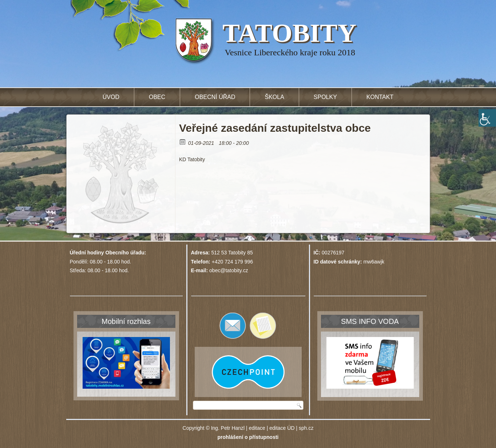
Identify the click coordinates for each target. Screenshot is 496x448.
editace (257, 428)
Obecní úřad (215, 97)
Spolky (325, 97)
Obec (157, 97)
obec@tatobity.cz (229, 270)
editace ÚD (282, 428)
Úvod (111, 97)
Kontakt (380, 97)
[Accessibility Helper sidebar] (487, 118)
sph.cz (306, 428)
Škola (274, 97)
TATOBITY (289, 33)
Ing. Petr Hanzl (228, 428)
